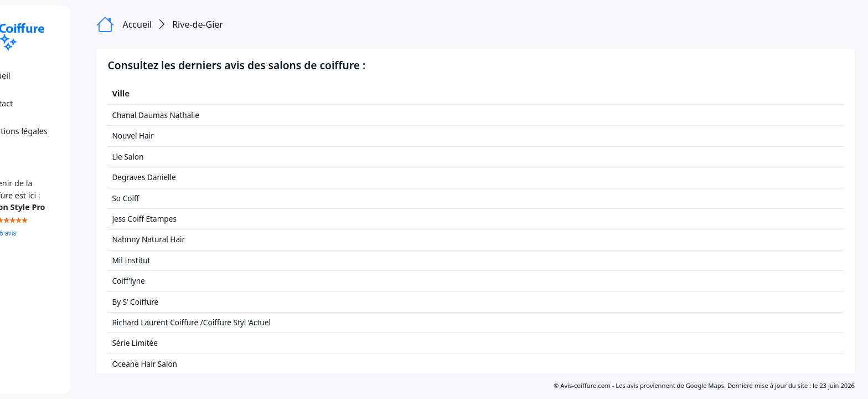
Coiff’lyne (172, 281)
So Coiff (170, 198)
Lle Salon (172, 157)
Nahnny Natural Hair (193, 239)
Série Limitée (179, 343)
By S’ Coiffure (179, 302)
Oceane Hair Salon (189, 364)
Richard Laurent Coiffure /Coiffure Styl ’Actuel (236, 322)
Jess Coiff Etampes (188, 219)
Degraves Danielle (188, 177)
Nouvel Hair (177, 135)
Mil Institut (175, 260)
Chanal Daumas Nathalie (200, 115)
